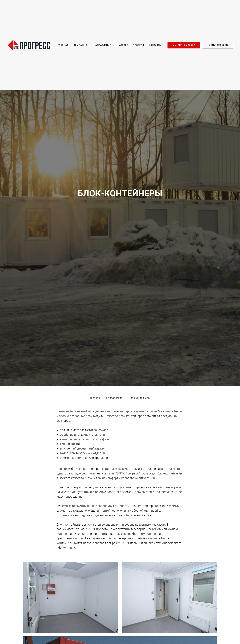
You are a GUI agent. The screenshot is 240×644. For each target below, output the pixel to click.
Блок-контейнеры (139, 398)
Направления (114, 398)
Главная (95, 398)
